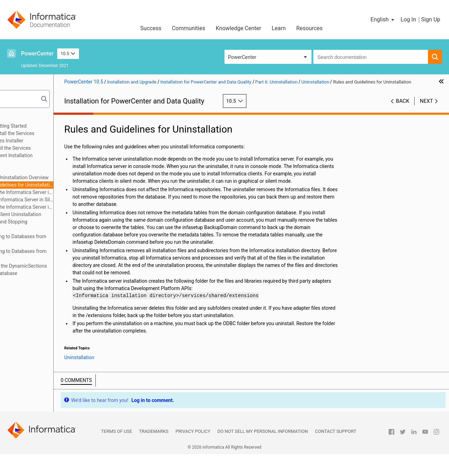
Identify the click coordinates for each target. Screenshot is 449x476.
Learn (279, 28)
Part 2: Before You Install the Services (52, 133)
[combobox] (371, 57)
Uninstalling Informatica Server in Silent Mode (71, 200)
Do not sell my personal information (263, 453)
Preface (20, 119)
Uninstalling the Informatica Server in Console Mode (71, 192)
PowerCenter (37, 53)
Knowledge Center (239, 28)
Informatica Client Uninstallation (65, 214)
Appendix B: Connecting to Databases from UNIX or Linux (58, 240)
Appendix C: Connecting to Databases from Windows (59, 255)
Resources (310, 28)
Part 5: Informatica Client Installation (52, 155)
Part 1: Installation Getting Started (49, 126)
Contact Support (336, 453)
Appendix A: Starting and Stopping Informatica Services (49, 225)
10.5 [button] (68, 53)
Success (151, 28)
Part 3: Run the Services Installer (47, 141)
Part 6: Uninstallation (34, 163)
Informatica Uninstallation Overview (68, 177)
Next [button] (427, 108)
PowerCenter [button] (242, 57)
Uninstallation (37, 170)
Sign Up (431, 19)
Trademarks (154, 453)
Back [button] (403, 108)
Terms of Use (116, 453)
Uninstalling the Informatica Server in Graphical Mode (71, 207)
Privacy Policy (193, 453)
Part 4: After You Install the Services (51, 148)
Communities (189, 28)
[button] (383, 20)
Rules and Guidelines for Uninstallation (71, 185)
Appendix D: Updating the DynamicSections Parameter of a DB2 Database (59, 270)
